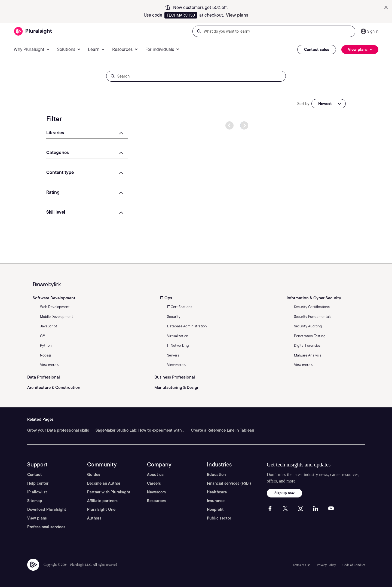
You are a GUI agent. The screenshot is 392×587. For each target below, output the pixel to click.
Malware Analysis (308, 355)
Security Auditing (308, 326)
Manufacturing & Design (177, 388)
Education (216, 475)
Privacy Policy (326, 565)
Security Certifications (312, 307)
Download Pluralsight (47, 509)
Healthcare (217, 492)
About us (155, 475)
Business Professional (175, 377)
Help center (38, 483)
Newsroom (156, 492)
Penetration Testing (310, 336)
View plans (237, 15)
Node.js (46, 355)
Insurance (216, 501)
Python (46, 345)
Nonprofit (215, 509)
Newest (325, 104)
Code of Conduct (354, 565)
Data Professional (44, 377)
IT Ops (166, 298)
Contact (35, 475)
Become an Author (104, 483)
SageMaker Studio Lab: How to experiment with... (140, 430)
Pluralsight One (101, 509)
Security (174, 317)
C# (42, 336)
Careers (154, 483)
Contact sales (317, 50)
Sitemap (35, 501)
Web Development (55, 307)
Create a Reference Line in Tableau (223, 430)
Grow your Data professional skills (58, 430)
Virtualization (178, 336)
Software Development (54, 298)
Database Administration (187, 326)
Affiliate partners (102, 501)
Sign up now (284, 493)
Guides (94, 475)
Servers (173, 355)
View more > (50, 365)
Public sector (219, 518)
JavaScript (49, 326)
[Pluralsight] (33, 31)
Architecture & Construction (54, 388)
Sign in (373, 31)
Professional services (46, 527)
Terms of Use (301, 565)
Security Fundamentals (313, 317)
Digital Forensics (307, 345)
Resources (156, 501)
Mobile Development (56, 317)
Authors (94, 518)
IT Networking (178, 345)
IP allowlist (37, 492)
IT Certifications (180, 307)
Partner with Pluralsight (109, 492)
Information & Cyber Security (314, 298)
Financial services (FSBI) (229, 483)
